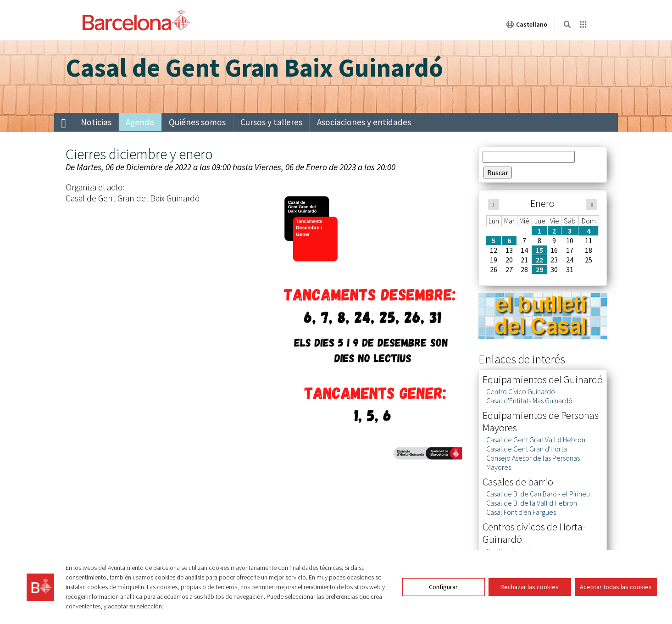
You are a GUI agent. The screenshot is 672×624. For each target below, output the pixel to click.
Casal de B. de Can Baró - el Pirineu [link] (538, 494)
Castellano (527, 24)
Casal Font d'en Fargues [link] (521, 512)
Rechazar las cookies (530, 587)
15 (539, 250)
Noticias (96, 122)
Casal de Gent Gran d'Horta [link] (527, 449)
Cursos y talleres (271, 122)
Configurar (443, 587)
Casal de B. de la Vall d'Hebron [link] (532, 503)
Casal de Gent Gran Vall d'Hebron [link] (536, 440)
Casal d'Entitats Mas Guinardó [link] (529, 401)
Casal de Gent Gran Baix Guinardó (254, 67)
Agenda (140, 122)
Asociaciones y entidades (364, 122)
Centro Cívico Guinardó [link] (521, 391)
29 (539, 269)
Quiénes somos (197, 122)
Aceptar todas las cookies (616, 587)
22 (539, 260)
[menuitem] (64, 122)
